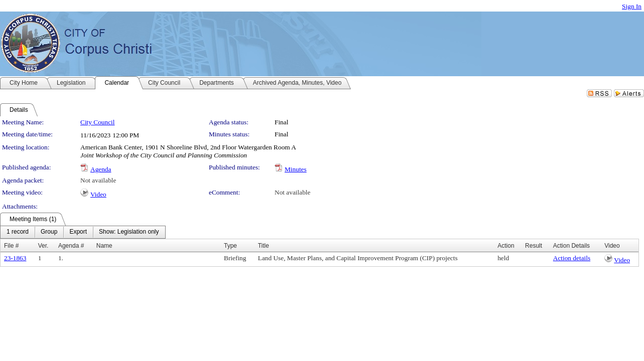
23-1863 (15, 258)
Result (534, 246)
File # (11, 246)
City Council (98, 122)
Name (104, 246)
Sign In (632, 6)
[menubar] (83, 232)
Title (264, 246)
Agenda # (71, 246)
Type (230, 246)
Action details (572, 258)
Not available (98, 180)
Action (506, 246)
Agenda (101, 169)
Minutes (296, 169)
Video (98, 194)
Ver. (43, 246)
